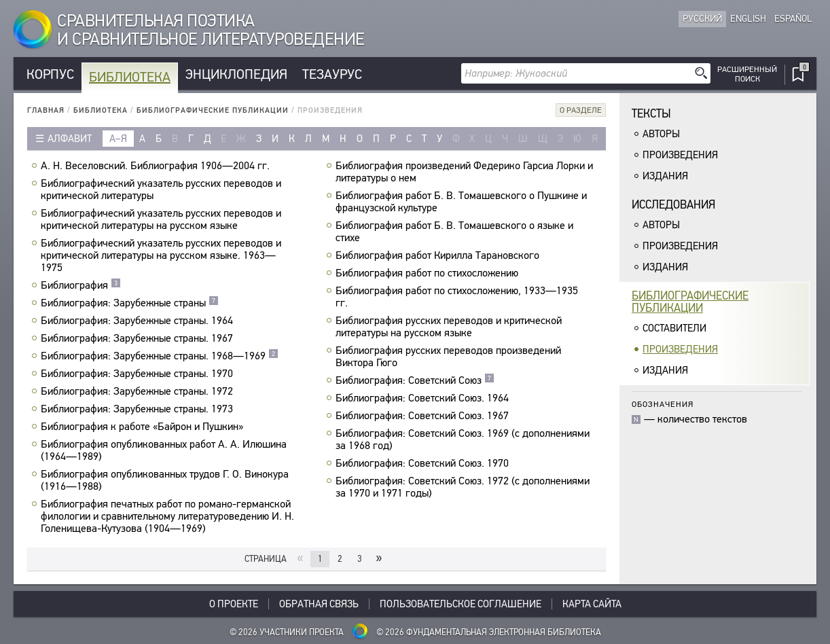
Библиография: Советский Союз (415, 380)
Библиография (81, 285)
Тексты (651, 114)
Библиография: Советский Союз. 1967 (424, 416)
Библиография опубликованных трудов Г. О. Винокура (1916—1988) (165, 480)
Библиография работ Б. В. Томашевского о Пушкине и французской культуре (461, 202)
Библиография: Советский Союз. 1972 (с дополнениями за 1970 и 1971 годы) (463, 487)
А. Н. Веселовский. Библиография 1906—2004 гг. (157, 166)
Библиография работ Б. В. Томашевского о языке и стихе (454, 232)
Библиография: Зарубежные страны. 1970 (139, 374)
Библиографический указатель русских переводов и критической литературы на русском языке (161, 219)
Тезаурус (332, 74)
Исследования (673, 205)
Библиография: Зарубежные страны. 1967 (139, 338)
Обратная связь (319, 604)
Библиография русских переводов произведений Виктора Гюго (448, 357)
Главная (46, 110)
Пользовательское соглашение (461, 604)
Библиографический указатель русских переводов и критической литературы (161, 190)
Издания (665, 176)
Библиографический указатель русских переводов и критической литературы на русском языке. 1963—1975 (161, 255)
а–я (118, 139)
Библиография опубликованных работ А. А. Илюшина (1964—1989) (164, 450)
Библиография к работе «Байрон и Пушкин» (144, 427)
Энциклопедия (236, 74)
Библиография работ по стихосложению (429, 273)
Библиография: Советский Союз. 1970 (424, 463)
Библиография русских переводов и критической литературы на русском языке (449, 327)
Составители (674, 328)
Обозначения (663, 404)
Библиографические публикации (213, 110)
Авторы (661, 134)
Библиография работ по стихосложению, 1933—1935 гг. (457, 297)
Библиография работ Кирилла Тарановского (439, 255)
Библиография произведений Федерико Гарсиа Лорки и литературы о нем (464, 172)
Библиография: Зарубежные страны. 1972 (139, 391)
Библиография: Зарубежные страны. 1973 (139, 409)
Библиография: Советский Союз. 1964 (424, 398)
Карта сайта (592, 604)
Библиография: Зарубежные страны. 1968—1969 (160, 356)
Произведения (680, 155)
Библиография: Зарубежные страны (130, 303)
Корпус (50, 74)
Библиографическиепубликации (690, 302)
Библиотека (130, 77)
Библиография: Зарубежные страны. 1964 (139, 321)
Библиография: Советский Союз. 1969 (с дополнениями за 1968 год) (463, 440)
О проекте (234, 604)
